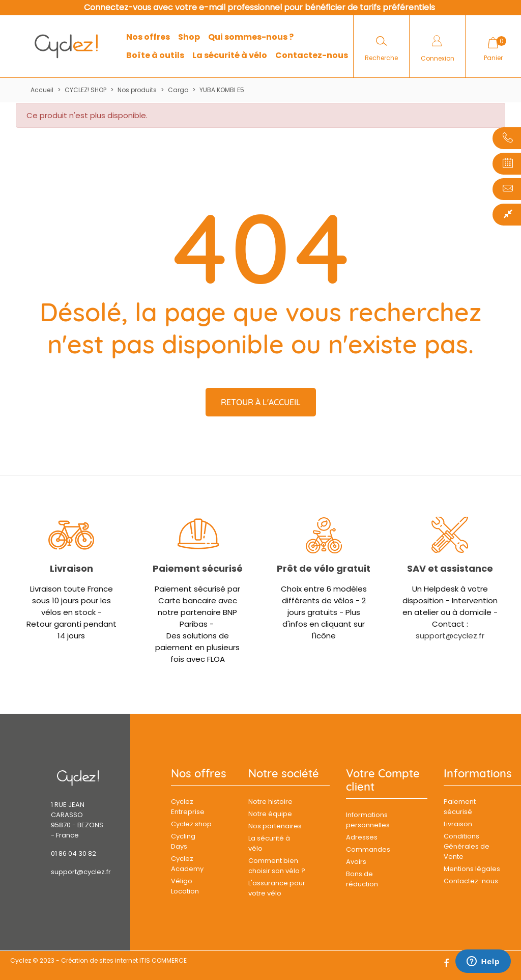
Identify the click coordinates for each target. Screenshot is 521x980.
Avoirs (356, 862)
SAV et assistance (450, 568)
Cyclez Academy (187, 864)
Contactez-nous (312, 55)
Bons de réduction (362, 879)
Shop (189, 37)
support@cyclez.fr (450, 636)
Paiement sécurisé (198, 568)
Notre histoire (270, 802)
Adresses (362, 837)
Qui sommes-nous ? (251, 37)
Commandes (368, 849)
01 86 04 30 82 (74, 853)
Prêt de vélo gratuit (324, 568)
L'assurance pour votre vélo (277, 888)
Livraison (71, 568)
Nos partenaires (275, 826)
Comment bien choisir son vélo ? (277, 866)
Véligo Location (185, 886)
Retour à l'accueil (261, 402)
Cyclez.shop (189, 824)
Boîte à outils (155, 55)
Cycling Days (183, 841)
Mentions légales (472, 869)
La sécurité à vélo (230, 55)
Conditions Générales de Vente (467, 846)
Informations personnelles (368, 820)
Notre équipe (270, 814)
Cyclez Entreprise (188, 807)
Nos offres (148, 37)
